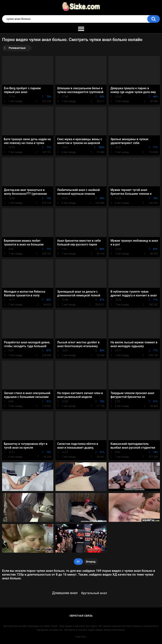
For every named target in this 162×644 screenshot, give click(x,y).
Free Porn (81, 637)
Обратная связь (81, 616)
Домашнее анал (65, 593)
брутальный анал (94, 593)
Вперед (91, 562)
